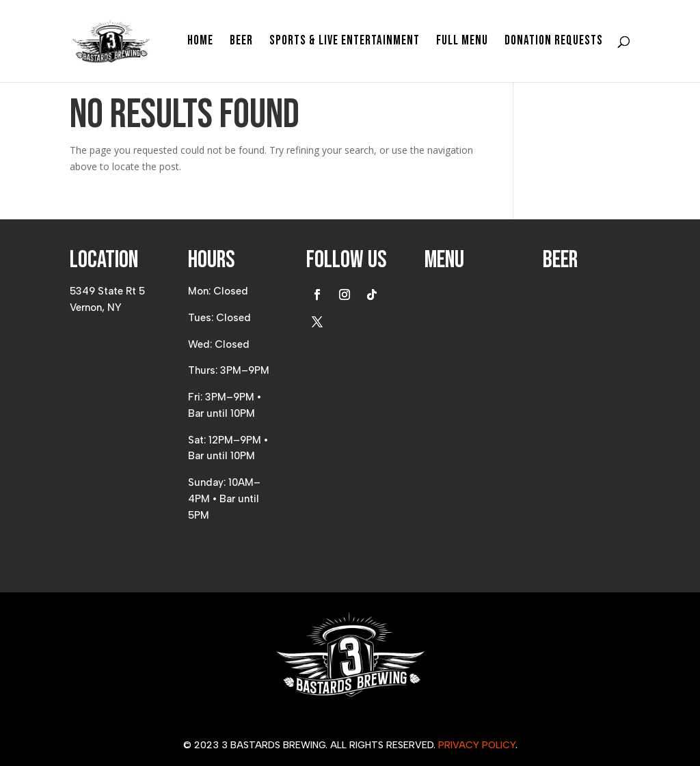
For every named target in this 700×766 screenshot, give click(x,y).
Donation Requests (554, 42)
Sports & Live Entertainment (345, 42)
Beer (241, 42)
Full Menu (462, 42)
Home (200, 42)
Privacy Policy (477, 745)
